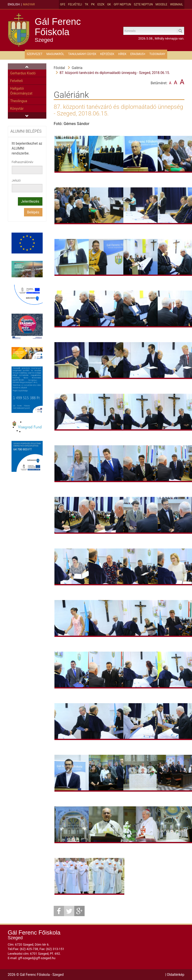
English (14, 4)
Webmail (176, 4)
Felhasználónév (23, 162)
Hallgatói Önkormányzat (21, 91)
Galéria (77, 68)
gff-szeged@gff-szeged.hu (37, 958)
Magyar (29, 4)
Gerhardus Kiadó (23, 73)
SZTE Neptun (143, 4)
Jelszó (16, 180)
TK (86, 4)
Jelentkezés (30, 201)
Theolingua (19, 101)
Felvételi (75, 4)
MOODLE (161, 4)
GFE (63, 4)
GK (109, 4)
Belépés (33, 212)
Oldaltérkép (176, 975)
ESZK (101, 4)
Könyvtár (17, 109)
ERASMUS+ (138, 54)
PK (93, 4)
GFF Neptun (122, 4)
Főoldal (59, 68)
